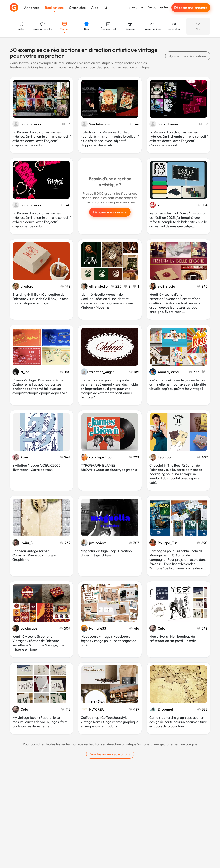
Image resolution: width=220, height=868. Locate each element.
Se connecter (158, 7)
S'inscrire (136, 7)
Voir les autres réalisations (110, 754)
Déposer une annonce (191, 8)
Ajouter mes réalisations (188, 56)
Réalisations (54, 8)
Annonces (32, 8)
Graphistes (77, 8)
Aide (95, 8)
